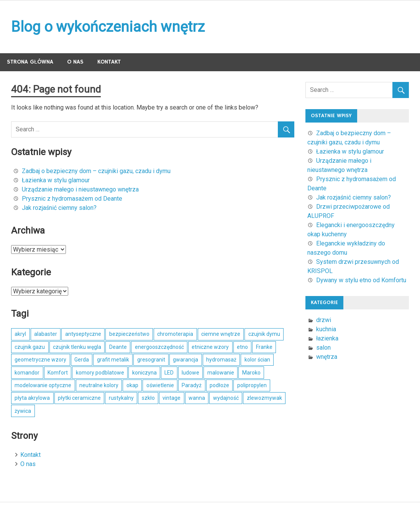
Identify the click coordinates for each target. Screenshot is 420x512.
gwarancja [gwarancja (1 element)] (185, 360)
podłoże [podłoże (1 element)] (219, 385)
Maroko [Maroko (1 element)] (251, 373)
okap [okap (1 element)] (132, 385)
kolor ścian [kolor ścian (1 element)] (257, 360)
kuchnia (326, 329)
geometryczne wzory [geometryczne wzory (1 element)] (40, 360)
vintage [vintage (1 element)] (171, 398)
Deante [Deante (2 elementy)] (118, 347)
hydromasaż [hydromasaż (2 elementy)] (221, 360)
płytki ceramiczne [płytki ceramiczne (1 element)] (79, 398)
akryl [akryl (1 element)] (20, 334)
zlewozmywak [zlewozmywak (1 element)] (264, 398)
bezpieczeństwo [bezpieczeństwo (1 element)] (129, 334)
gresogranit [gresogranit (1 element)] (151, 360)
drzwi (324, 320)
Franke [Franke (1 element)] (264, 347)
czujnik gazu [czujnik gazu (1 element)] (30, 347)
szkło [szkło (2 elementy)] (148, 398)
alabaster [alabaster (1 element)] (46, 334)
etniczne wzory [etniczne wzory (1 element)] (210, 347)
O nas (75, 62)
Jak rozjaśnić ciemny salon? (59, 208)
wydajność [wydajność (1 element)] (226, 398)
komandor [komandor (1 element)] (27, 373)
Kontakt (109, 62)
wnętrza (327, 357)
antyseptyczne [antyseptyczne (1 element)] (83, 334)
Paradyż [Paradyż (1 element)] (192, 385)
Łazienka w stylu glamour (56, 180)
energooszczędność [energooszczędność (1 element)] (159, 347)
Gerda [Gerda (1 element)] (82, 360)
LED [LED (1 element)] (169, 373)
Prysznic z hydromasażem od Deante (72, 199)
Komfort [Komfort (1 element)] (58, 373)
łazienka (327, 338)
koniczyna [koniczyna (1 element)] (144, 373)
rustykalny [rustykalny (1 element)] (121, 398)
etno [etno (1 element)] (242, 347)
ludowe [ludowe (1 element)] (190, 373)
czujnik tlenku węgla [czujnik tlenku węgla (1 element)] (77, 347)
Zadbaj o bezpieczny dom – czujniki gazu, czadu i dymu (96, 171)
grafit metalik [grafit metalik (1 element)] (113, 360)
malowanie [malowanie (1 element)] (221, 373)
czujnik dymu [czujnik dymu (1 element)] (264, 334)
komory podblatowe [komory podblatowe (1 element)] (100, 373)
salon (323, 348)
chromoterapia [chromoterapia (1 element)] (175, 334)
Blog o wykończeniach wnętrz (108, 27)
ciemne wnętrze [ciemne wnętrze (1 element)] (221, 334)
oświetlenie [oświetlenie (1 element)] (160, 385)
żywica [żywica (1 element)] (23, 411)
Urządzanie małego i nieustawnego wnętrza (80, 189)
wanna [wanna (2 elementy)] (197, 398)
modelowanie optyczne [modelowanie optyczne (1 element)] (43, 385)
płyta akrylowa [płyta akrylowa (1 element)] (32, 398)
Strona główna (30, 62)
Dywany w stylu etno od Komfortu (361, 280)
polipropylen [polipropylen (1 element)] (252, 385)
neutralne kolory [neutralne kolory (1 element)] (99, 385)
